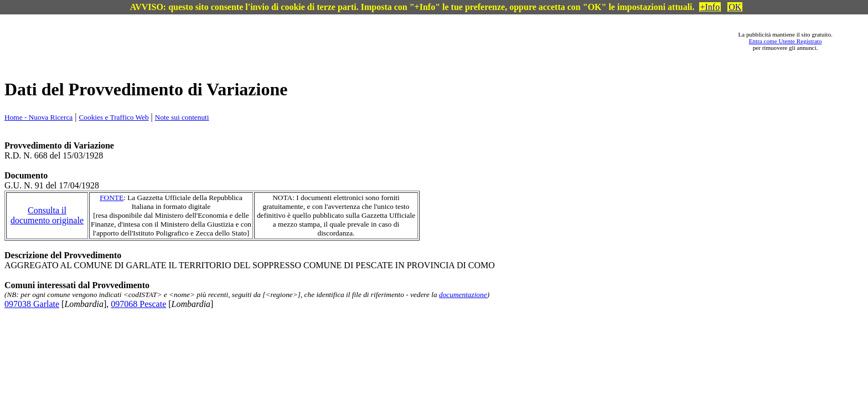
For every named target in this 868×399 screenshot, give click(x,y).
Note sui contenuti (182, 117)
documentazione (463, 295)
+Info (710, 7)
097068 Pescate (138, 304)
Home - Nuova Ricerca (38, 117)
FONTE (112, 198)
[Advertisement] (380, 41)
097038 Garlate (32, 304)
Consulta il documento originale (47, 215)
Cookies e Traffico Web (113, 117)
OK (735, 7)
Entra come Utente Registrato (786, 41)
